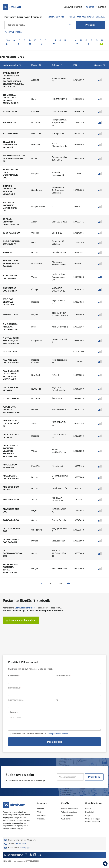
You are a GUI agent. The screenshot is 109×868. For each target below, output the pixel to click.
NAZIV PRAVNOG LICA (16, 700)
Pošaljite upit (55, 742)
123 (8, 40)
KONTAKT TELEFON (63, 676)
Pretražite (90, 25)
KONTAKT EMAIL (15, 688)
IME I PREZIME (14, 676)
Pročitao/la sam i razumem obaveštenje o (40, 734)
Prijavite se (94, 777)
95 (61, 583)
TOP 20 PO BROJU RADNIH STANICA (86, 17)
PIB (58, 700)
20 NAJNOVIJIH (56, 17)
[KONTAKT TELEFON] (78, 681)
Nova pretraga (13, 32)
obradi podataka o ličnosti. (57, 734)
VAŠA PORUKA (14, 712)
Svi (101, 44)
